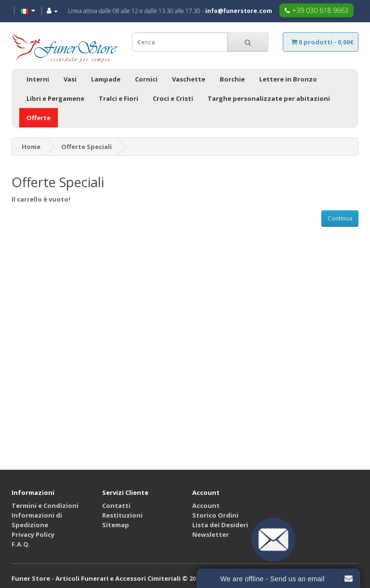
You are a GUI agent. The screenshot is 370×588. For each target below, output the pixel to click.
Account (206, 506)
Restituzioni (122, 515)
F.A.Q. (21, 544)
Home (31, 147)
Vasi (70, 79)
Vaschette (189, 79)
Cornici (146, 79)
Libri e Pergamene (55, 98)
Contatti (116, 506)
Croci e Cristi (173, 98)
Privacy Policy (33, 534)
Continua (340, 218)
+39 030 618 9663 (317, 10)
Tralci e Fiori (119, 98)
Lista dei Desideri (220, 525)
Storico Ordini (215, 515)
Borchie (232, 79)
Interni (38, 79)
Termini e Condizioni (45, 506)
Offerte (39, 118)
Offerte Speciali (86, 147)
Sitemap (116, 525)
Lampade (106, 79)
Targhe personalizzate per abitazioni (269, 98)
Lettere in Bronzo (288, 79)
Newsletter (211, 534)
